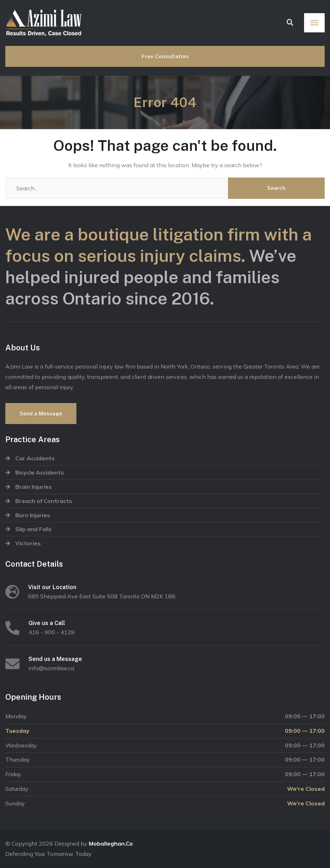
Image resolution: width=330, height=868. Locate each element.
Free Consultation (165, 56)
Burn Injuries (33, 515)
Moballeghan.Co (111, 843)
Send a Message (41, 414)
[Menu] (314, 23)
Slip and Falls (34, 529)
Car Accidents (35, 458)
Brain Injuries (34, 487)
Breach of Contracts (44, 501)
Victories (28, 543)
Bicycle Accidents (40, 472)
